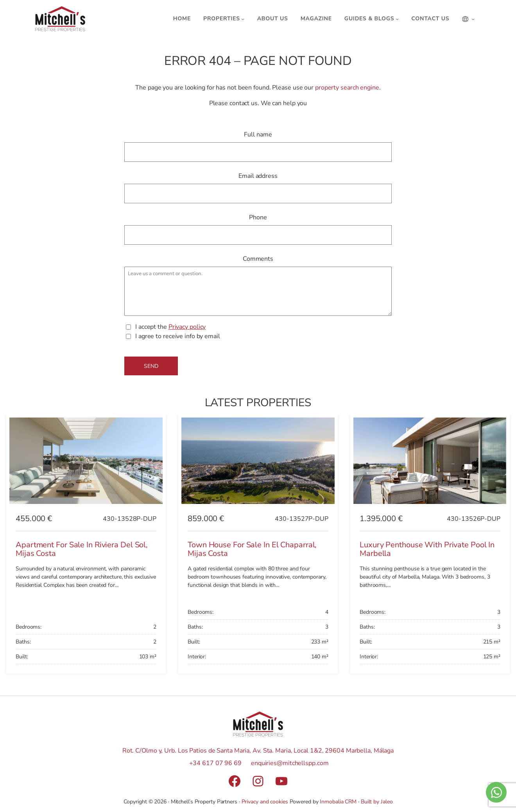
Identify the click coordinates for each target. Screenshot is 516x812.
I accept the (170, 327)
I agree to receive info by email (178, 336)
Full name (258, 134)
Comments (258, 259)
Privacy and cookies (265, 802)
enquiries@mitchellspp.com (290, 763)
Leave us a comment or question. (258, 291)
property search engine (347, 88)
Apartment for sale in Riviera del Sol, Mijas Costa (82, 549)
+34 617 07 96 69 (215, 763)
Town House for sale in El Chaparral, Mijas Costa (252, 549)
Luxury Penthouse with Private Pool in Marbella (427, 549)
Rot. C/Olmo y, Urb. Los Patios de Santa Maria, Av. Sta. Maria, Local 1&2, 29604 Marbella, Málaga (258, 751)
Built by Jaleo (377, 802)
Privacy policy (187, 327)
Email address (258, 176)
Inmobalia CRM (338, 802)
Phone (258, 217)
